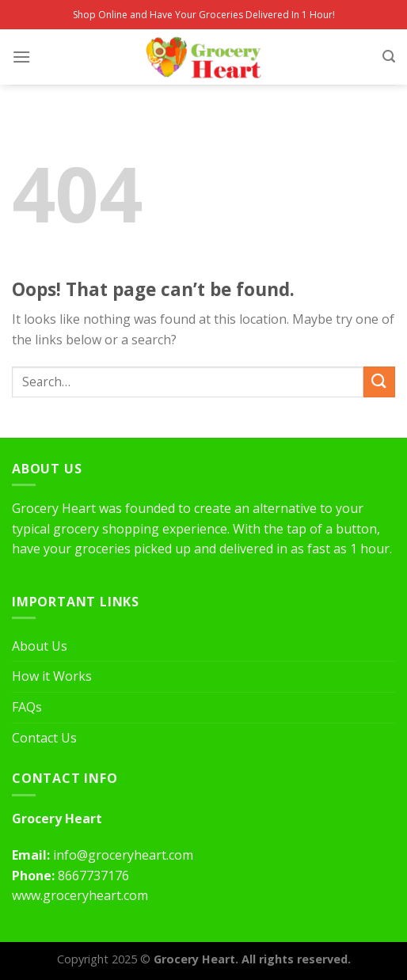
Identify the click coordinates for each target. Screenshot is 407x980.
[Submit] (379, 382)
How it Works (52, 676)
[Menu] (21, 57)
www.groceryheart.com (80, 895)
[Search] (389, 57)
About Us (40, 646)
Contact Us (44, 738)
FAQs (27, 707)
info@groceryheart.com (123, 855)
